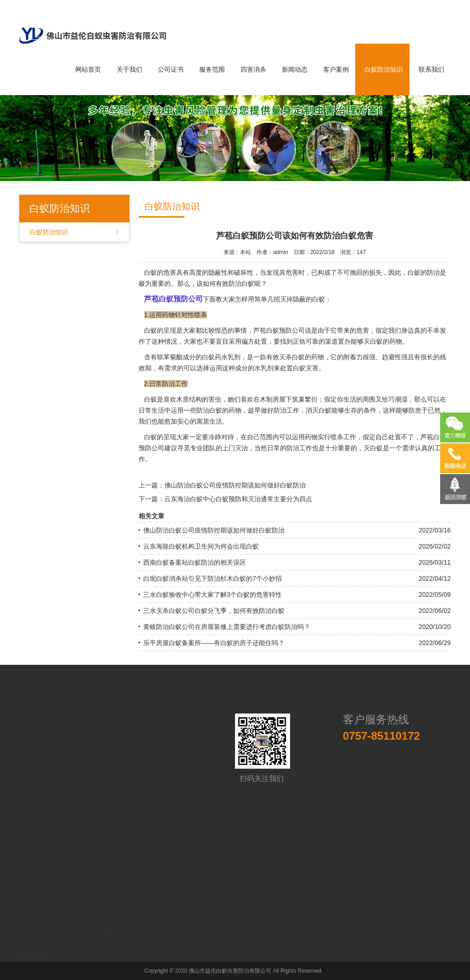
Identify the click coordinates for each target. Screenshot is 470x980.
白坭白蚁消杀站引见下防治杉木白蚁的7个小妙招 (213, 578)
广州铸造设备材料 (290, 971)
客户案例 (336, 69)
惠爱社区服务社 (342, 971)
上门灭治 (235, 448)
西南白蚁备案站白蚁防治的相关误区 (195, 562)
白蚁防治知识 (384, 69)
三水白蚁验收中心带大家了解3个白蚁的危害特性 (213, 595)
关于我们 (129, 69)
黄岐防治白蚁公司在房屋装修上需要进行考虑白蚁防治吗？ (227, 627)
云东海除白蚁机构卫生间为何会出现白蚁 (201, 546)
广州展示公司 (242, 971)
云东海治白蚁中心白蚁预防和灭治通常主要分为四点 (238, 499)
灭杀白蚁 (292, 357)
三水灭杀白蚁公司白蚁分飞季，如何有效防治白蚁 (214, 611)
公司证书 (171, 69)
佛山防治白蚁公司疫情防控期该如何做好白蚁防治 (235, 485)
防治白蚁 (241, 283)
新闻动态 (295, 69)
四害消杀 (253, 69)
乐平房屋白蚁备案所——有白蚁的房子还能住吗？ (214, 643)
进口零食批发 (387, 971)
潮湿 (401, 399)
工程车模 (79, 971)
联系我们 (431, 69)
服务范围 (212, 69)
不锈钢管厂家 (44, 971)
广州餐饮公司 (115, 971)
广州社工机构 (200, 971)
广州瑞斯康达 (157, 971)
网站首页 (88, 69)
